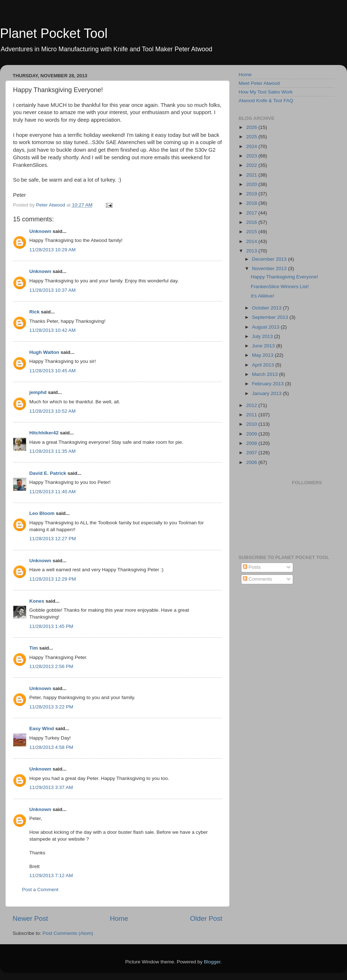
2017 (252, 213)
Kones (37, 601)
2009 (252, 434)
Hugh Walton (44, 352)
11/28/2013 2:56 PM (51, 666)
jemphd (38, 392)
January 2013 (267, 393)
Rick (35, 312)
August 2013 (266, 327)
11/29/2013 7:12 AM (51, 875)
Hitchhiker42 (44, 433)
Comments (258, 579)
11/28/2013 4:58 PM (51, 747)
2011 (252, 415)
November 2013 (270, 268)
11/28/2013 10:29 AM (52, 250)
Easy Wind (42, 729)
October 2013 (267, 308)
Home (119, 918)
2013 (252, 251)
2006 (252, 462)
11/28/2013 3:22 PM (51, 707)
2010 (252, 424)
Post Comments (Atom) (68, 933)
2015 (252, 232)
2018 (252, 203)
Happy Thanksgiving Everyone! (285, 277)
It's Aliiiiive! (263, 296)
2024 (252, 146)
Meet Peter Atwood (259, 83)
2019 (252, 194)
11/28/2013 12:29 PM (53, 579)
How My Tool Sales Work (266, 92)
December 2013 (270, 259)
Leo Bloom (42, 513)
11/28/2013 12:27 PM (53, 539)
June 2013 (264, 346)
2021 (252, 175)
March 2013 (265, 374)
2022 (252, 165)
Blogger (212, 962)
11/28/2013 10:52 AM (52, 411)
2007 (252, 453)
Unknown (40, 231)
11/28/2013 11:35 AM (52, 451)
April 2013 (264, 365)
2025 (252, 137)
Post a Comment (40, 890)
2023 (252, 156)
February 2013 (269, 384)
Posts (252, 567)
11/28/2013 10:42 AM (52, 330)
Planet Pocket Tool (54, 33)
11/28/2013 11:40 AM (52, 492)
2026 (252, 127)
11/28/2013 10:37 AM (52, 290)
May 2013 (263, 355)
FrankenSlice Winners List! (280, 287)
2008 (252, 443)
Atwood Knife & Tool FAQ (266, 101)
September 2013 (271, 317)
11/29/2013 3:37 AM (51, 787)
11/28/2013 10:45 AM (52, 371)
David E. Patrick (48, 473)
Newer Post (30, 918)
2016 (252, 222)
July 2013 (263, 336)
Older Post (206, 918)
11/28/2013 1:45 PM (51, 626)
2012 (252, 405)
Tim (34, 648)
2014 (252, 241)
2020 (252, 184)
